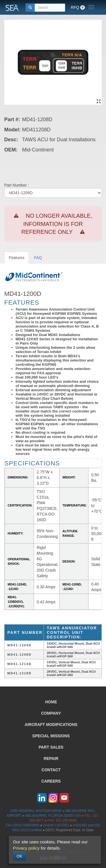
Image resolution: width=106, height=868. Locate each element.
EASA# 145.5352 (56, 825)
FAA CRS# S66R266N (22, 825)
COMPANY (51, 713)
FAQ (38, 258)
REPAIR (51, 758)
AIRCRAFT (51, 724)
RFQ (78, 7)
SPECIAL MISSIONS (51, 736)
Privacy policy (26, 848)
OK (20, 856)
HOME (51, 702)
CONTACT (51, 770)
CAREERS (51, 781)
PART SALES (51, 747)
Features (17, 258)
